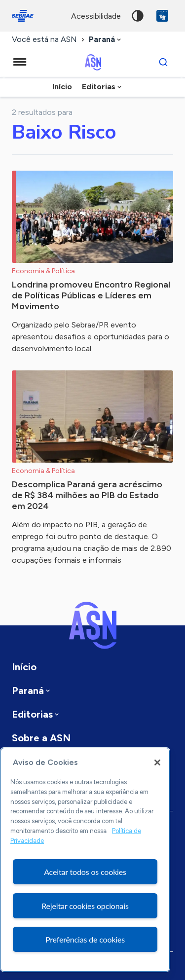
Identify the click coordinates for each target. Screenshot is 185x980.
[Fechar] (157, 762)
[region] (85, 860)
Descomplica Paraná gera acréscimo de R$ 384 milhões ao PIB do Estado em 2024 (87, 495)
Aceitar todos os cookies (85, 872)
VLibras (162, 16)
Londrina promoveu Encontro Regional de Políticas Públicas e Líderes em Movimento (91, 295)
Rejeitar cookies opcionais (85, 906)
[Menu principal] (20, 62)
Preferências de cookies (85, 939)
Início (62, 87)
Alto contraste (138, 16)
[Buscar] (163, 62)
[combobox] (106, 40)
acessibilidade (96, 16)
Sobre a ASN (41, 738)
